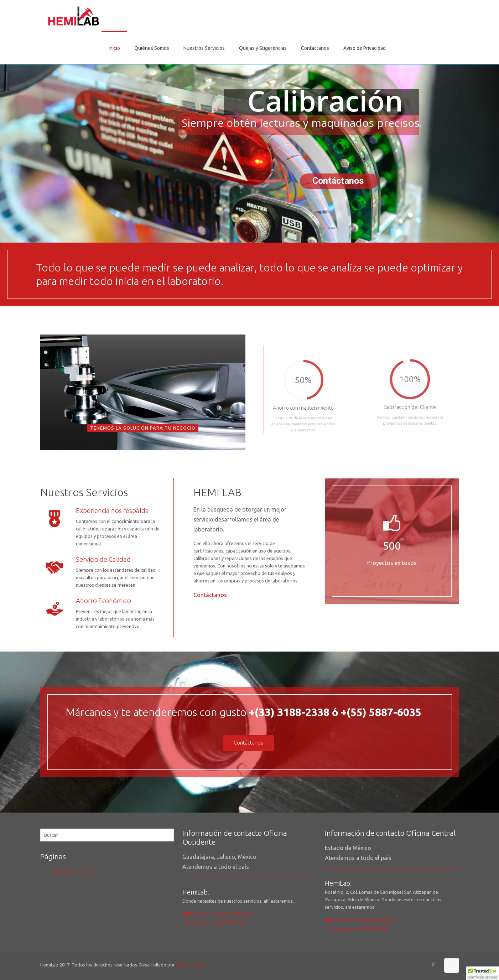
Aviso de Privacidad (73, 871)
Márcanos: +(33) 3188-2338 (218, 923)
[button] (483, 973)
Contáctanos (210, 595)
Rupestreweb (190, 965)
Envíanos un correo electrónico (222, 914)
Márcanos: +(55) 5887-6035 (361, 929)
